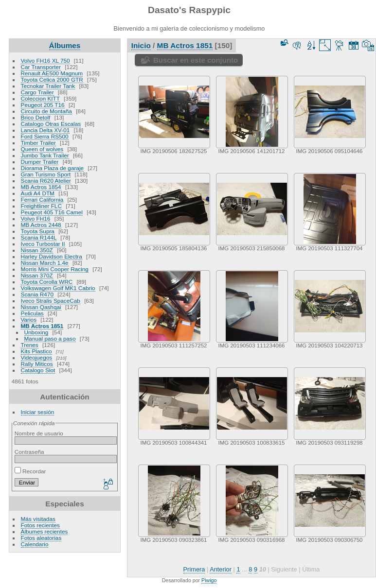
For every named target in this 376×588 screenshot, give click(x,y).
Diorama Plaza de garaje (53, 168)
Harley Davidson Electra (52, 256)
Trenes (30, 345)
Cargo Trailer (37, 92)
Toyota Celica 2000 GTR (52, 79)
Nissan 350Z (37, 250)
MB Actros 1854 (41, 187)
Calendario (35, 544)
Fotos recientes (40, 525)
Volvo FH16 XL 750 (45, 61)
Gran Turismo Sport (46, 174)
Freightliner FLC (41, 206)
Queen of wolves (42, 149)
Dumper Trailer (40, 162)
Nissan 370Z (37, 275)
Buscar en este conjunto (196, 60)
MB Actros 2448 (41, 225)
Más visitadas (38, 519)
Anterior (221, 569)
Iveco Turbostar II (43, 244)
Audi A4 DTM (38, 193)
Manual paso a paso (50, 338)
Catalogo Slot (38, 370)
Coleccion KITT (40, 98)
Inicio (141, 45)
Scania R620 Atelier (46, 181)
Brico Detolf (36, 117)
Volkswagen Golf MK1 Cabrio (58, 288)
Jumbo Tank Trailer (45, 155)
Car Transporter (41, 67)
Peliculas (32, 313)
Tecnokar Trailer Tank (48, 86)
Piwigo (209, 580)
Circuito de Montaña (46, 111)
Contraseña (29, 452)
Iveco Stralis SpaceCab (51, 301)
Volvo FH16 (36, 218)
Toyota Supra (38, 231)
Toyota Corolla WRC (47, 282)
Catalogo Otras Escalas (51, 124)
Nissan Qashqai (41, 307)
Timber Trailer (38, 143)
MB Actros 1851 (42, 326)
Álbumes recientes (45, 531)
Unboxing (36, 332)
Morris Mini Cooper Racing (55, 269)
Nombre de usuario (39, 433)
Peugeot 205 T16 (43, 105)
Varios (29, 320)
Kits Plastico (36, 351)
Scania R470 (37, 294)
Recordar (30, 471)
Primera (194, 569)
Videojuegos (37, 357)
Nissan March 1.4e (45, 263)
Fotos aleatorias (41, 538)
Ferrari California (42, 199)
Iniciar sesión (38, 412)
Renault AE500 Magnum (52, 73)
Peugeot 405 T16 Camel (52, 212)
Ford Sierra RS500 (45, 136)
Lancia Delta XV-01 (45, 130)
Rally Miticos (37, 364)
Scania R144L (39, 237)
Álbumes (65, 45)
